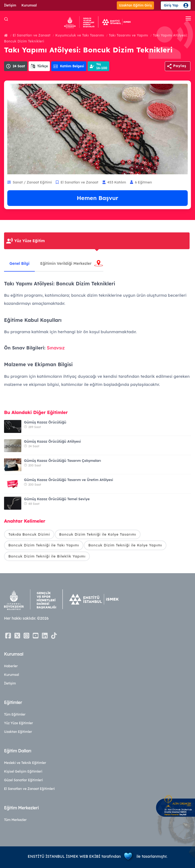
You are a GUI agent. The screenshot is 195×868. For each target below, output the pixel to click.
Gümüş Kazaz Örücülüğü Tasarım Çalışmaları (62, 460)
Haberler (11, 666)
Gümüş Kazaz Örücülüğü (45, 422)
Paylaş (180, 66)
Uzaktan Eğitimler (18, 732)
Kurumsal (29, 5)
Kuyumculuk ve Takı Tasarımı (80, 35)
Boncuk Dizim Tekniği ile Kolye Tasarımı (98, 534)
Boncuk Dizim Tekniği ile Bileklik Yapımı (47, 556)
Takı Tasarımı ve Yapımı (129, 35)
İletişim (10, 5)
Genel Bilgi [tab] (19, 263)
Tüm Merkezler (15, 820)
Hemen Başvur (98, 198)
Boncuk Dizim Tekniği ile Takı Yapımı (44, 545)
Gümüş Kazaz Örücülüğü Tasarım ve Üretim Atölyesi (69, 480)
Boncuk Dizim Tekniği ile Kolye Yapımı (125, 545)
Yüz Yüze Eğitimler (18, 723)
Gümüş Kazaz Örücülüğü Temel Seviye (57, 499)
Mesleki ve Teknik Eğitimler (25, 763)
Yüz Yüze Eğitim (30, 241)
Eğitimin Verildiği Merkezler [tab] (66, 263)
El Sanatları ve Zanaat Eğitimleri (29, 789)
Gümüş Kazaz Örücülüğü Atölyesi (52, 441)
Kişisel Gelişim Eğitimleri (23, 771)
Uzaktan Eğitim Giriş (135, 5)
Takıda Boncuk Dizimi (29, 534)
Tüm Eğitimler (15, 714)
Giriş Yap (171, 5)
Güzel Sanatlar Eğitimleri (23, 780)
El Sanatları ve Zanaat (32, 35)
